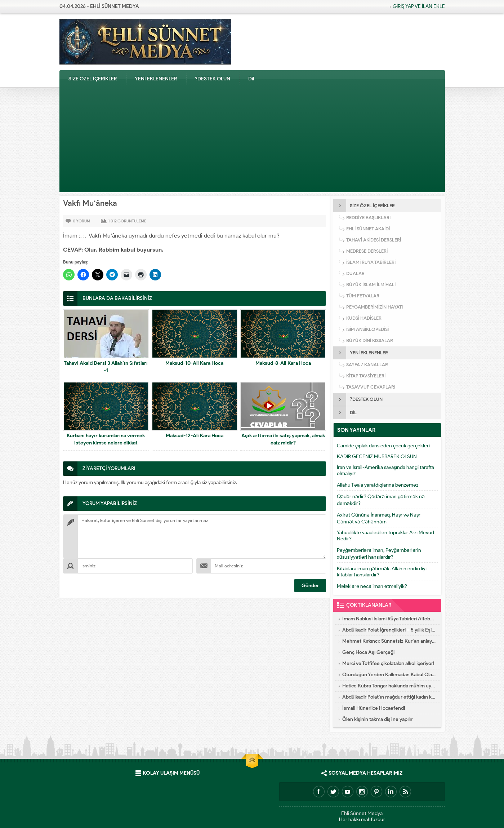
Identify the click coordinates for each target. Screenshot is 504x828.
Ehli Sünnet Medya (362, 813)
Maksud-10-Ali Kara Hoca (194, 363)
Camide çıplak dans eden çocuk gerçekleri (383, 446)
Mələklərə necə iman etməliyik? (372, 586)
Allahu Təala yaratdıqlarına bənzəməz (378, 485)
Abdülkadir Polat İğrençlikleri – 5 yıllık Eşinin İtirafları (389, 630)
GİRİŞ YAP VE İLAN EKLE (419, 6)
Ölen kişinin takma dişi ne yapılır (377, 719)
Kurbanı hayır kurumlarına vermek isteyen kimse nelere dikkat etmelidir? (106, 443)
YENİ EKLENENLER (156, 79)
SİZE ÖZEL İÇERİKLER (93, 79)
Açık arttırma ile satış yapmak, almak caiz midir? (283, 439)
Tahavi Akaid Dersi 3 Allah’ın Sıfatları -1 (106, 367)
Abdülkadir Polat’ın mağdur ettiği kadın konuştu (389, 697)
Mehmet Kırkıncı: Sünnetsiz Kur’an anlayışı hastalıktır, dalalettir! (389, 641)
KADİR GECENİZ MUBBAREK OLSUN (377, 457)
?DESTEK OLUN (213, 79)
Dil (251, 79)
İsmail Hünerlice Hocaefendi (374, 708)
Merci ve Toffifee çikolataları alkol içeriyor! (388, 663)
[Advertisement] (252, 142)
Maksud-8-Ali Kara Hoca (283, 363)
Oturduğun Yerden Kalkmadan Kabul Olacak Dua (389, 675)
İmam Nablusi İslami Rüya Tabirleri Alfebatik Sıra (389, 619)
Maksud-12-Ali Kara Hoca (195, 436)
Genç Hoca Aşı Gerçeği (368, 652)
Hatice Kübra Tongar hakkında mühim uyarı (389, 686)
